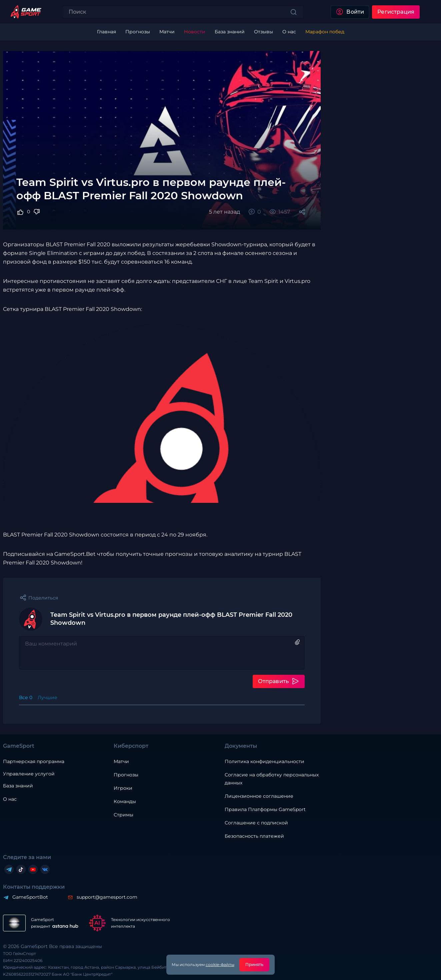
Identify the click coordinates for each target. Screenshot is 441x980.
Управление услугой (29, 774)
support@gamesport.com (107, 897)
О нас (10, 799)
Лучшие (47, 697)
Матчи (121, 761)
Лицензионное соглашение (259, 796)
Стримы (123, 815)
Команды (125, 801)
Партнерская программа (34, 761)
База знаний (18, 786)
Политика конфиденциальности (264, 761)
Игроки (123, 788)
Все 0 (26, 697)
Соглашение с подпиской (256, 823)
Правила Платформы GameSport (265, 809)
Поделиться (43, 598)
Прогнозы (126, 775)
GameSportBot (30, 897)
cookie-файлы (220, 965)
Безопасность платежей (254, 836)
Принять (254, 965)
